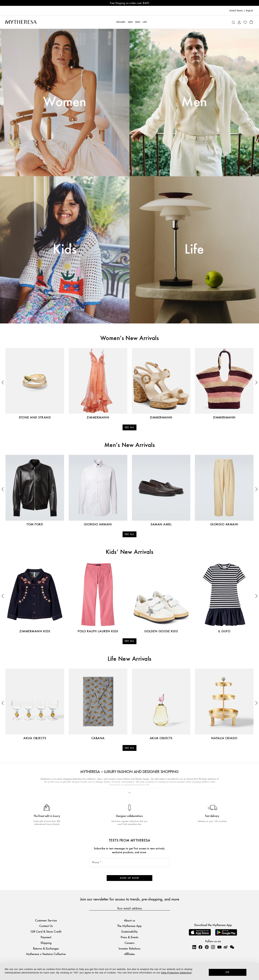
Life (194, 250)
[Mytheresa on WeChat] (232, 947)
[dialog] (129, 972)
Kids (65, 250)
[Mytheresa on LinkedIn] (194, 947)
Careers (129, 943)
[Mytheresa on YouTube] (219, 947)
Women (65, 102)
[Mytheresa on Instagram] (213, 947)
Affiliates (129, 954)
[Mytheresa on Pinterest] (207, 947)
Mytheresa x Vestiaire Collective (46, 954)
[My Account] (239, 22)
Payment (46, 937)
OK (228, 972)
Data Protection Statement (176, 973)
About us (129, 920)
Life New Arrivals (129, 659)
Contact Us (46, 926)
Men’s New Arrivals (130, 445)
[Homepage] (21, 22)
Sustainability (129, 931)
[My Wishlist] (245, 22)
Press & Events (129, 937)
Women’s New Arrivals (130, 338)
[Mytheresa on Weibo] (226, 947)
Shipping (46, 943)
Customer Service (46, 920)
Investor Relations (129, 948)
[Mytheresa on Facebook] (200, 947)
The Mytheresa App (129, 926)
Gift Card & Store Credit (46, 931)
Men (194, 102)
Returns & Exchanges (46, 948)
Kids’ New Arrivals (130, 552)
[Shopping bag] (251, 22)
